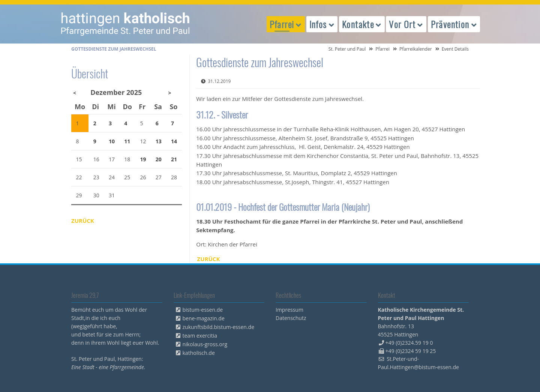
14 (174, 141)
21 (174, 159)
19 (143, 159)
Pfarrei (382, 49)
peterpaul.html (126, 24)
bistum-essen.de (203, 310)
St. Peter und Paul (347, 49)
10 (112, 141)
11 (127, 141)
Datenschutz (291, 318)
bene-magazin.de (204, 318)
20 (159, 159)
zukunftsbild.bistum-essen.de (219, 327)
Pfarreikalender (416, 49)
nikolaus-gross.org (205, 344)
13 (159, 141)
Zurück (209, 259)
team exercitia (200, 336)
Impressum (289, 310)
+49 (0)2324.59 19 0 (409, 343)
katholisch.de (199, 353)
